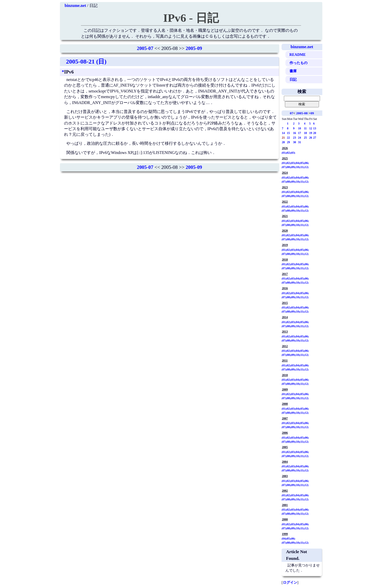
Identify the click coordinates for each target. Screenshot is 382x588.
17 (300, 133)
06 (307, 163)
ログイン (290, 582)
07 (291, 113)
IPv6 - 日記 (191, 18)
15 (288, 133)
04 (297, 163)
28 (283, 142)
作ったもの (298, 63)
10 (300, 128)
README (298, 55)
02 (288, 153)
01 (284, 153)
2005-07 (145, 48)
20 (315, 133)
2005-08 (302, 113)
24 (300, 138)
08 (288, 167)
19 (311, 133)
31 (300, 142)
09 (312, 113)
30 (295, 142)
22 (288, 138)
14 (283, 133)
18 (305, 133)
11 (305, 128)
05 (302, 163)
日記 (293, 79)
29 (288, 142)
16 (295, 133)
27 (315, 138)
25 (305, 138)
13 (315, 128)
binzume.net (75, 6)
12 (311, 128)
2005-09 (194, 48)
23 (295, 138)
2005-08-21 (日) (86, 61)
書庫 (293, 71)
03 (293, 153)
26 (311, 138)
